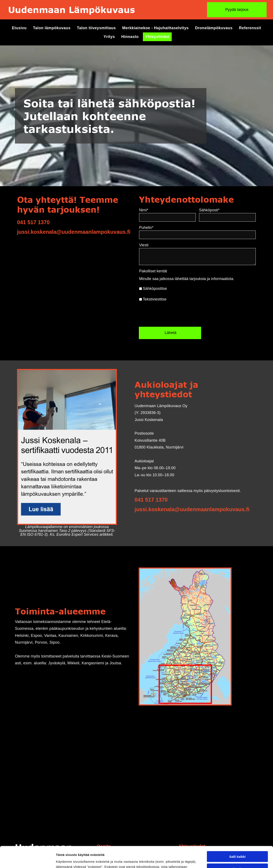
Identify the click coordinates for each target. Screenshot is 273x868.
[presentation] (220, 314)
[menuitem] (19, 28)
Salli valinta (237, 834)
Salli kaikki (237, 822)
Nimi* (192, 210)
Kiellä (237, 847)
